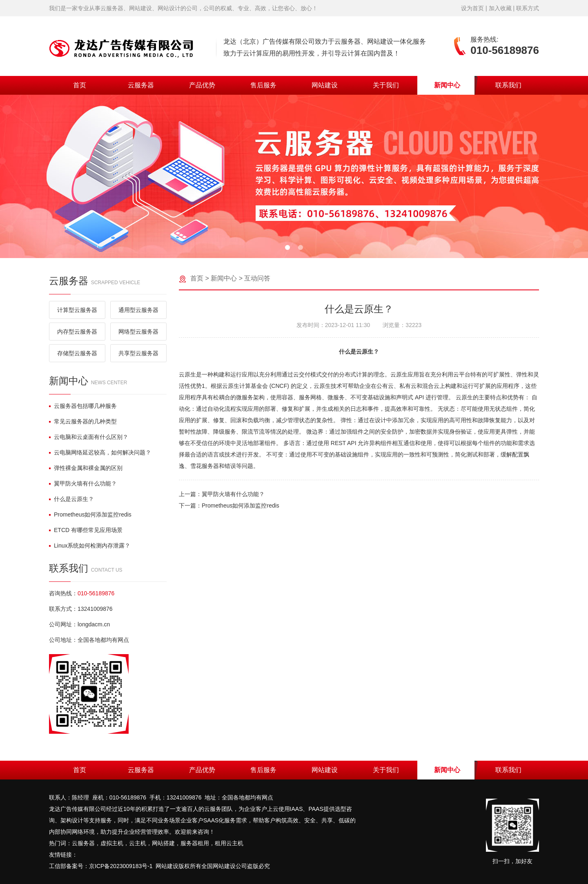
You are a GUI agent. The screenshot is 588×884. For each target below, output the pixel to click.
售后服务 (263, 85)
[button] (287, 247)
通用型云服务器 (138, 310)
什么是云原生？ (71, 499)
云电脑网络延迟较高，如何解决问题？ (100, 452)
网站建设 (325, 85)
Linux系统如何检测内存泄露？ (90, 546)
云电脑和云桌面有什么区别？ (89, 437)
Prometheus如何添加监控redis (90, 514)
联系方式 (528, 8)
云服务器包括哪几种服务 (83, 406)
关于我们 (386, 85)
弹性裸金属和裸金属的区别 (86, 468)
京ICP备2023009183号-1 (121, 866)
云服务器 (141, 85)
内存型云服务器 (77, 332)
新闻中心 (447, 85)
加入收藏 (500, 8)
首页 (80, 85)
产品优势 (202, 85)
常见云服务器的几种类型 (83, 421)
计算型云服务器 (77, 310)
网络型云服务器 (138, 332)
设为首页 (472, 8)
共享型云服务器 (138, 353)
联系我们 (508, 85)
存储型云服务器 (77, 353)
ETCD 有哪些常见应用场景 (86, 530)
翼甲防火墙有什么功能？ (83, 483)
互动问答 (257, 278)
